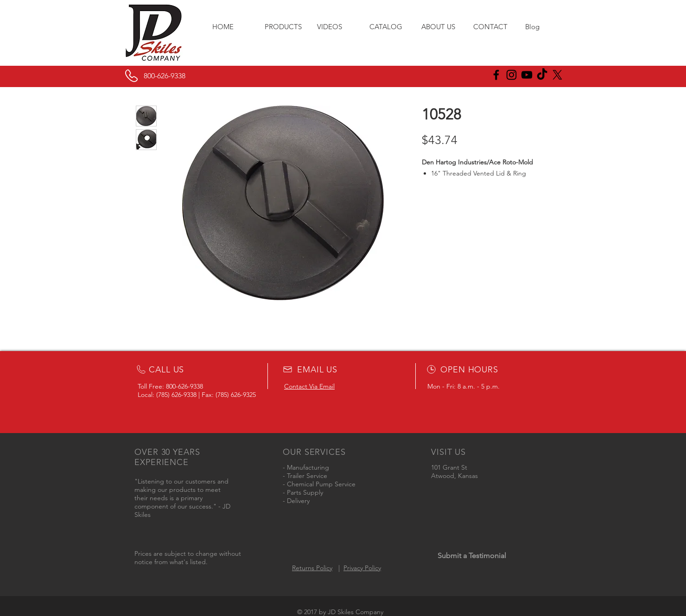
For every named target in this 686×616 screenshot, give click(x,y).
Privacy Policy (362, 568)
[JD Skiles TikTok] (542, 75)
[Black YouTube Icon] (527, 75)
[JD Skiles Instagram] (511, 75)
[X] (557, 75)
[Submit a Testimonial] (472, 556)
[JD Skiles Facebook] (496, 75)
